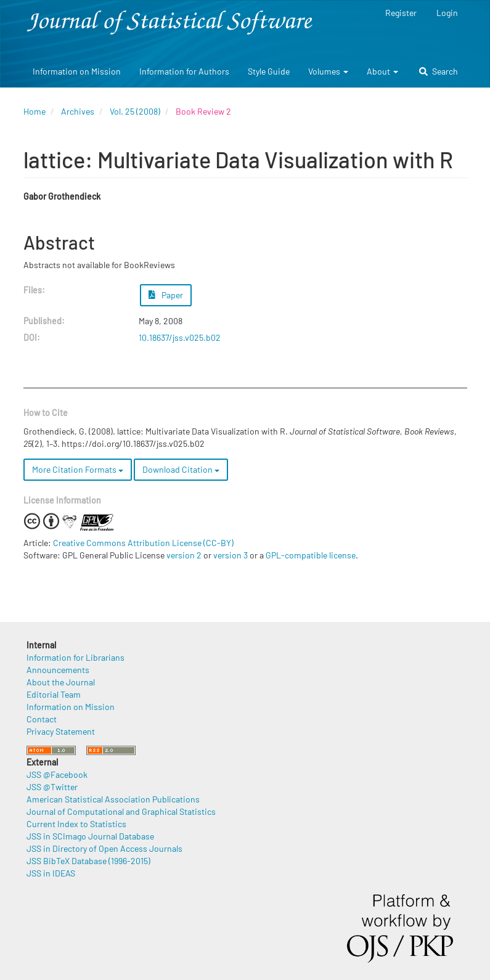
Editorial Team (54, 694)
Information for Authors (184, 71)
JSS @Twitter (52, 787)
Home (35, 111)
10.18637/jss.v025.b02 (180, 337)
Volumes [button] (328, 71)
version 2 (184, 555)
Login (447, 13)
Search (439, 71)
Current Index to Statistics (76, 824)
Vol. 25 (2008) (135, 111)
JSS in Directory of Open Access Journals (104, 848)
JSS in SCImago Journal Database (90, 836)
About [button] (382, 71)
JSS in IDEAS (51, 873)
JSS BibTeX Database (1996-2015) (88, 861)
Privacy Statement (61, 731)
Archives (78, 111)
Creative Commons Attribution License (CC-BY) (143, 543)
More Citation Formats (78, 469)
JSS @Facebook (57, 774)
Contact (42, 719)
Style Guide (269, 71)
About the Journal (61, 682)
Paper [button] (166, 295)
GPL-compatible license (311, 555)
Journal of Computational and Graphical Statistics (121, 811)
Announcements (58, 670)
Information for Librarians (76, 657)
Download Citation (181, 469)
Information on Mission (77, 71)
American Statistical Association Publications (113, 799)
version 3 (231, 555)
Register (401, 13)
